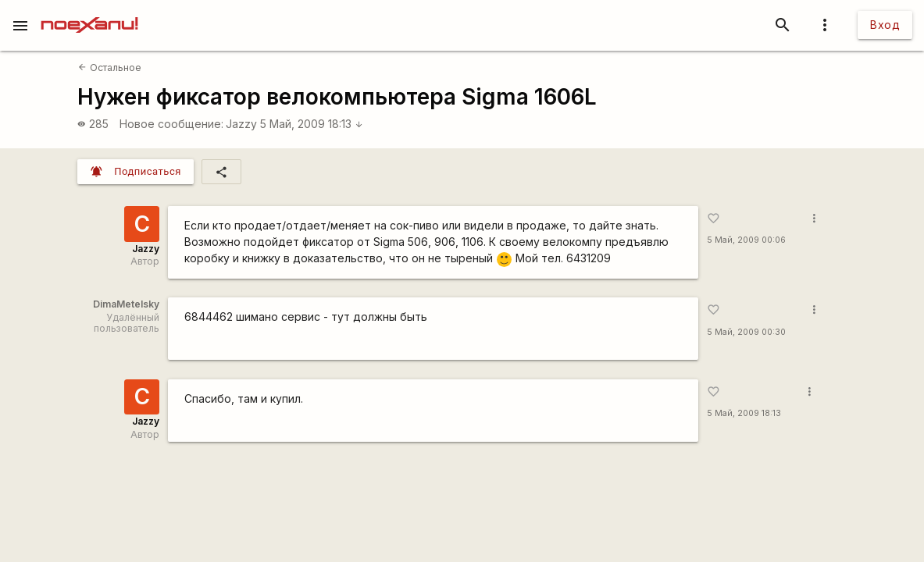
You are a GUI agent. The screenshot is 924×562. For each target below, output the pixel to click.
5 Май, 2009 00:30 (746, 332)
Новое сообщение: (171, 124)
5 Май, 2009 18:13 (312, 124)
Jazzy (241, 124)
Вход (885, 25)
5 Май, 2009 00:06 (746, 240)
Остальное (109, 68)
